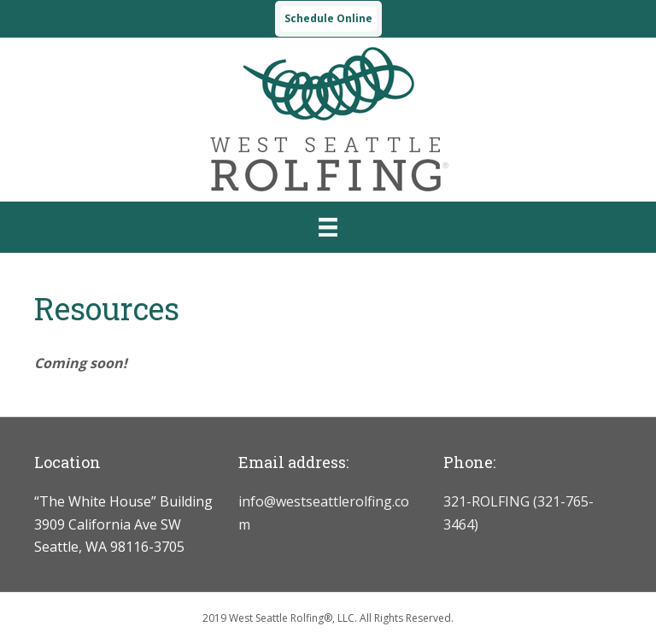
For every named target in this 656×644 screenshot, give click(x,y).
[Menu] (328, 227)
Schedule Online (328, 18)
